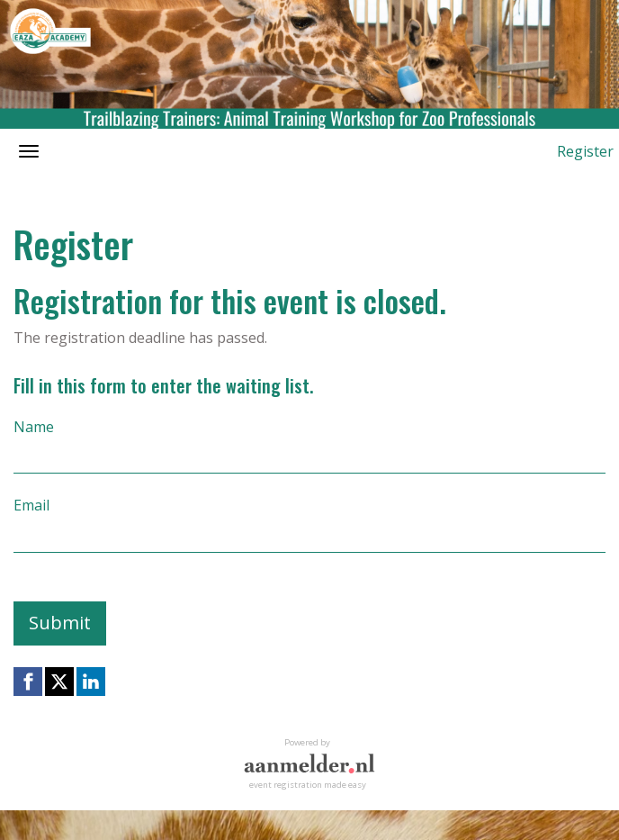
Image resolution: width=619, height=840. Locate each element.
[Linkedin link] (91, 682)
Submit (60, 623)
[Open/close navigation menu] (29, 151)
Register (585, 151)
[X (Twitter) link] (59, 682)
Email (31, 505)
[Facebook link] (28, 682)
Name (34, 427)
